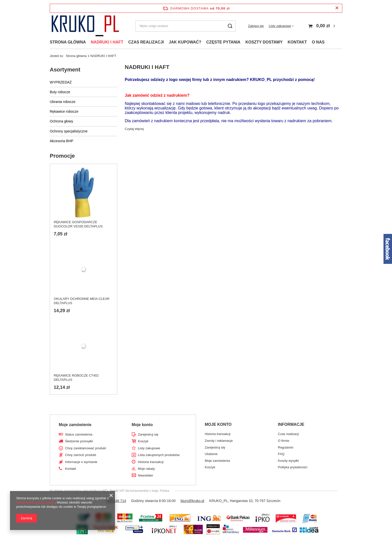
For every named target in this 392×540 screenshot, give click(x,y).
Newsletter (146, 475)
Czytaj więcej (134, 129)
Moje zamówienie (75, 425)
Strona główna (76, 56)
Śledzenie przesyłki (79, 441)
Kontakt (70, 469)
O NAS (318, 42)
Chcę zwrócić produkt (80, 455)
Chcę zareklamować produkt (85, 448)
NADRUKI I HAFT (107, 42)
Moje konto (142, 425)
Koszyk (143, 441)
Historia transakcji (151, 462)
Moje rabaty (146, 469)
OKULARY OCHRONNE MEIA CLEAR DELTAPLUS (82, 301)
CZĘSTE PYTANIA (223, 42)
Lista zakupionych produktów (159, 455)
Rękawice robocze (64, 111)
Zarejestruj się (148, 434)
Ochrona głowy (61, 121)
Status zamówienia (79, 434)
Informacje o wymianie (81, 462)
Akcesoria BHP (61, 141)
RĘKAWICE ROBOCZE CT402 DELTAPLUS (76, 378)
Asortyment (65, 70)
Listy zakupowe (280, 26)
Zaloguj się (256, 26)
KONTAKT (297, 42)
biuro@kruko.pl (192, 501)
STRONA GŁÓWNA (68, 42)
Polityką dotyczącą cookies (36, 502)
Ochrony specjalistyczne (69, 131)
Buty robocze (60, 92)
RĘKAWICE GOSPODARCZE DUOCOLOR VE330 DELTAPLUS (78, 224)
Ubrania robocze (63, 102)
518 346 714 (116, 501)
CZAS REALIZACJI (146, 42)
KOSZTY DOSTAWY (264, 42)
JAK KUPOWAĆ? (185, 42)
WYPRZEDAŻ (61, 82)
